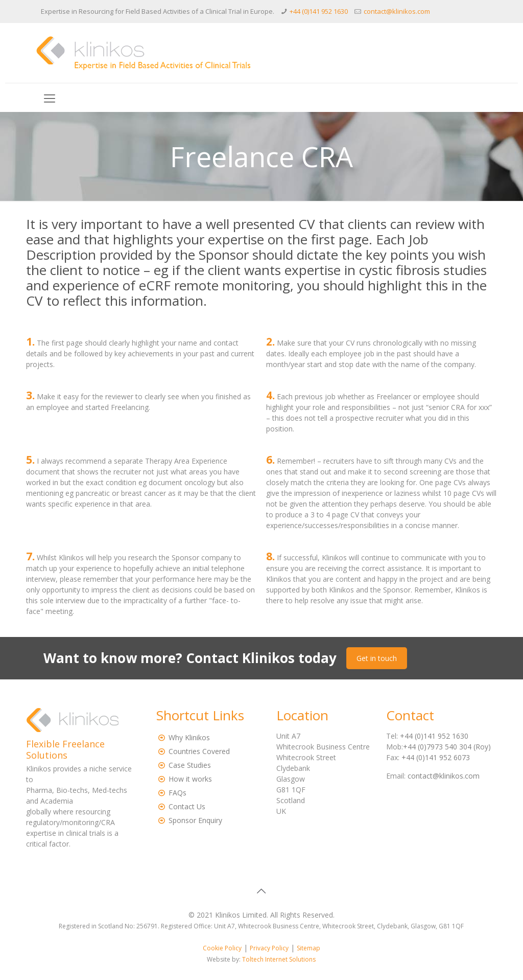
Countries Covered (199, 751)
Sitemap (308, 948)
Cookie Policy (222, 948)
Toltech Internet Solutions (279, 959)
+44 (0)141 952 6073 (436, 757)
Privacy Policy (269, 948)
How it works (190, 779)
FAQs (177, 793)
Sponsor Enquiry (195, 820)
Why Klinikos (189, 737)
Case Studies (190, 765)
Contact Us (187, 806)
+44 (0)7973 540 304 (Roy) (447, 747)
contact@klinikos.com (397, 11)
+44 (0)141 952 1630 (319, 11)
